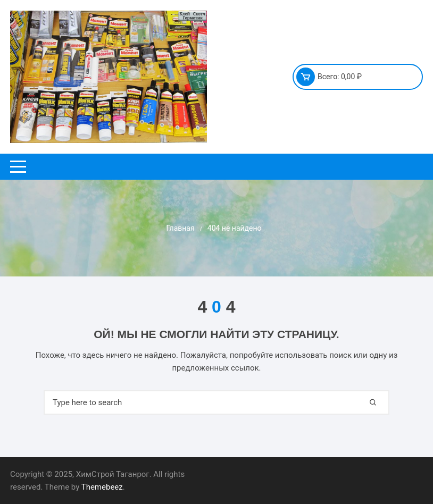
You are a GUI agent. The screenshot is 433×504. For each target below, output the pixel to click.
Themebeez (102, 487)
